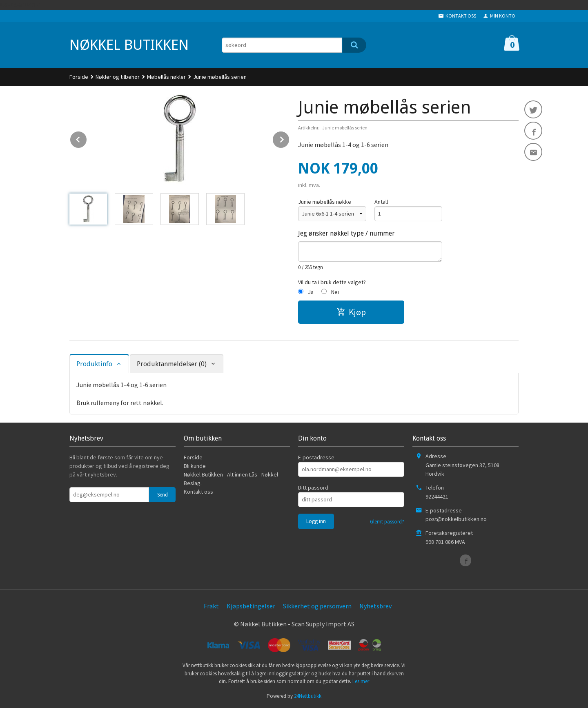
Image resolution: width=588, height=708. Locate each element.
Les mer (361, 681)
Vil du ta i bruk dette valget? (332, 282)
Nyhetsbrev (375, 606)
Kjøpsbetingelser (251, 606)
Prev (87, 138)
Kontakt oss (198, 492)
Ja (311, 292)
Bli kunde (195, 466)
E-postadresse (316, 457)
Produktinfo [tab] (94, 364)
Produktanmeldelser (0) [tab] (172, 364)
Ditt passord (313, 488)
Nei (335, 292)
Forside (79, 77)
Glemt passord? (387, 522)
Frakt (211, 606)
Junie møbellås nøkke (325, 202)
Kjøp (351, 312)
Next (290, 138)
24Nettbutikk (308, 696)
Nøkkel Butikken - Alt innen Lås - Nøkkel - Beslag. (232, 479)
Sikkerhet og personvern (317, 606)
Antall (381, 202)
